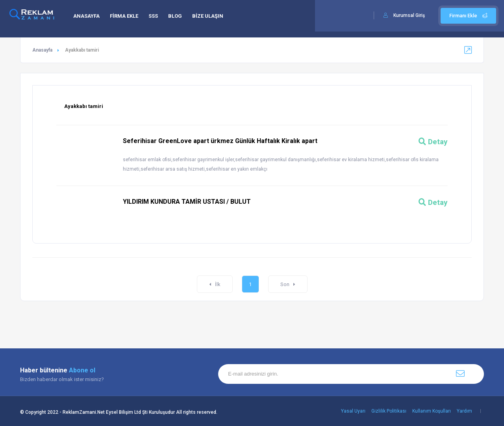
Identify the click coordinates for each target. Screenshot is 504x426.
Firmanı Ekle (468, 16)
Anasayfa (42, 50)
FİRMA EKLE (124, 16)
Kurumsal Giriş (409, 15)
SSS (153, 16)
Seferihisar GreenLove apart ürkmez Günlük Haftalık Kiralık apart (220, 141)
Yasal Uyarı (353, 411)
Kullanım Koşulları (432, 411)
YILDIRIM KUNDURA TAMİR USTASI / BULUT (187, 202)
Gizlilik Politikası (389, 411)
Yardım (464, 411)
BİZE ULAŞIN (208, 16)
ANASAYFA (86, 16)
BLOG (175, 16)
